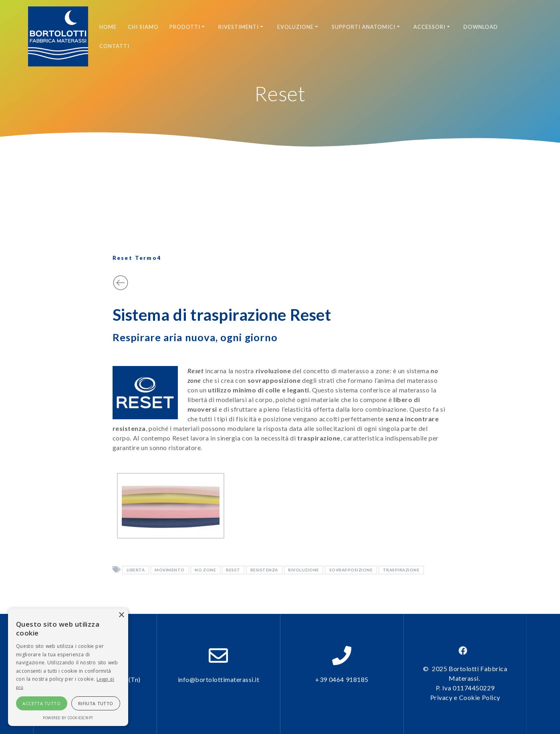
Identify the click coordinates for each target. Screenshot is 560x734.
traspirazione (401, 570)
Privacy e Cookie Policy (465, 697)
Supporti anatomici (364, 27)
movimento (170, 570)
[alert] (68, 667)
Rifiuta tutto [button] (96, 703)
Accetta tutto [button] (41, 703)
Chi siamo (143, 27)
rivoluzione (304, 570)
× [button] (121, 615)
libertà (136, 570)
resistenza (264, 570)
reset (233, 570)
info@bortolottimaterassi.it (219, 679)
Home (108, 27)
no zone (205, 570)
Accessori (429, 27)
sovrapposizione (351, 570)
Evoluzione (295, 27)
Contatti (114, 46)
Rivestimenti (239, 27)
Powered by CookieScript (68, 718)
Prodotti (185, 27)
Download (481, 27)
